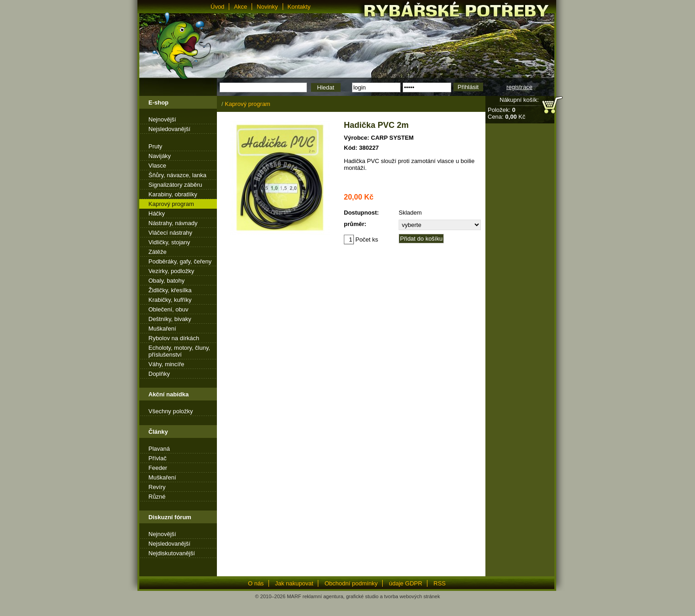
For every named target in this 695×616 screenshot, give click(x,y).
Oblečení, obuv (168, 309)
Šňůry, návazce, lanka (177, 175)
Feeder (158, 468)
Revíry (157, 487)
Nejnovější (162, 119)
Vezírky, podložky (171, 271)
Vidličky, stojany (169, 242)
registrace (519, 87)
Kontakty (299, 7)
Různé (157, 497)
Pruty (155, 146)
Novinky (267, 7)
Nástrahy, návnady (173, 223)
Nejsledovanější (169, 129)
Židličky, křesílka (170, 290)
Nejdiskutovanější (172, 553)
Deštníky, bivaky (170, 319)
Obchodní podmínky (351, 583)
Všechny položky (171, 411)
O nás (256, 583)
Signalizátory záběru (175, 185)
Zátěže (158, 252)
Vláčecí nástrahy (170, 233)
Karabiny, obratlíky (173, 194)
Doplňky (159, 374)
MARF (294, 596)
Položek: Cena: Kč (506, 113)
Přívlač (158, 458)
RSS (440, 583)
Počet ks (361, 240)
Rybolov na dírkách (174, 338)
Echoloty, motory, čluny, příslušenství (179, 351)
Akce (240, 7)
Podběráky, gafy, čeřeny (180, 261)
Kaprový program (171, 204)
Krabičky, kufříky (170, 300)
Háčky (157, 213)
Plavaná (159, 449)
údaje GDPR (406, 583)
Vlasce (157, 166)
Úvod (217, 7)
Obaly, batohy (166, 281)
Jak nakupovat (294, 583)
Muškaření (162, 329)
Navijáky (160, 156)
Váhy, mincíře (166, 364)
